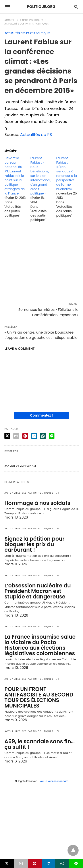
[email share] (16, 436)
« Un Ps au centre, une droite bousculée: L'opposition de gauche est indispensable (41, 335)
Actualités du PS (36, 135)
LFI (57, 493)
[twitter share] (7, 436)
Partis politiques (32, 20)
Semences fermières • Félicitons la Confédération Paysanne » (48, 312)
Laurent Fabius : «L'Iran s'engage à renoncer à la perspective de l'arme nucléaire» (67, 174)
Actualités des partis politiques (27, 24)
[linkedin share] (34, 436)
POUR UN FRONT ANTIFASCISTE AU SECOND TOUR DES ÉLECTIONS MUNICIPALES (39, 697)
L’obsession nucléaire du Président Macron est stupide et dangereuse (38, 591)
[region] (41, 263)
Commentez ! (41, 415)
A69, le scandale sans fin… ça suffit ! (40, 744)
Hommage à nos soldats (37, 503)
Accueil (10, 20)
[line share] (52, 436)
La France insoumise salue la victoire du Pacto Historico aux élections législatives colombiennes (40, 645)
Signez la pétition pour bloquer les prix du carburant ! (34, 544)
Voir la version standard (54, 781)
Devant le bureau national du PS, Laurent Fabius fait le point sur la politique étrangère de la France (14, 176)
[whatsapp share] (43, 436)
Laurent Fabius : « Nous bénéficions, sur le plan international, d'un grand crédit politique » (41, 176)
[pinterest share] (25, 436)
